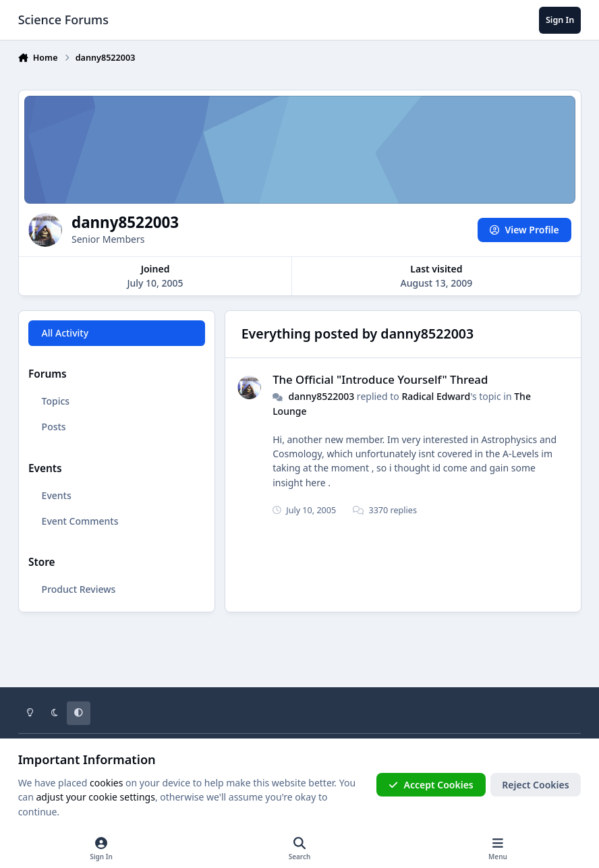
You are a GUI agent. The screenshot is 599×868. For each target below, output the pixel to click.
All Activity (64, 333)
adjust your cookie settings (96, 797)
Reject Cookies (535, 785)
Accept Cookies (431, 785)
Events (56, 495)
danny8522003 (321, 396)
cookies (106, 783)
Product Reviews (78, 589)
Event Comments (80, 521)
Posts (53, 427)
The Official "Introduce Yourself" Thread (380, 379)
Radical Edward (436, 396)
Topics (55, 401)
